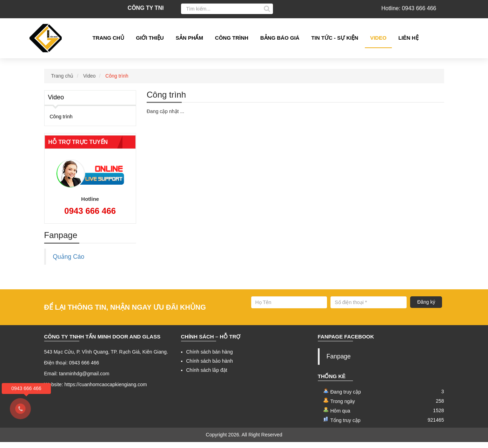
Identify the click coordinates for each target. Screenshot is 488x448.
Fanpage (339, 363)
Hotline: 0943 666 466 (409, 8)
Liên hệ (408, 38)
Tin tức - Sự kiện (335, 38)
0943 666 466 (90, 217)
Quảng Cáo (69, 263)
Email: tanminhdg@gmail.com (77, 380)
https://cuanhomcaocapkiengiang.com (106, 391)
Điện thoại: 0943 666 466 (72, 369)
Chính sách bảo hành (210, 367)
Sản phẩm (189, 38)
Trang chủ (108, 38)
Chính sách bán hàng (210, 358)
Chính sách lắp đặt (207, 376)
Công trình (117, 82)
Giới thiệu (150, 38)
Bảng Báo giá (280, 38)
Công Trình (232, 38)
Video (378, 38)
